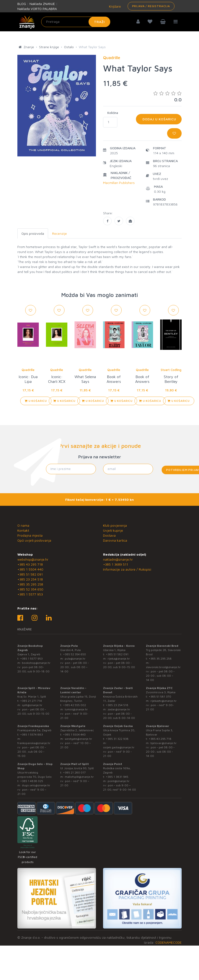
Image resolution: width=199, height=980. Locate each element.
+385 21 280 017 (74, 772)
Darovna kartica (115, 540)
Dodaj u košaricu (159, 119)
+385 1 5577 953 (30, 594)
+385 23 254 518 (30, 579)
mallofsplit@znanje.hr (79, 777)
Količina (113, 113)
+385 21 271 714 (31, 701)
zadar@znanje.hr (119, 709)
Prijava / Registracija (151, 6)
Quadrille (28, 370)
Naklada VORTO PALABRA (37, 9)
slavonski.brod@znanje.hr (163, 667)
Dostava (109, 535)
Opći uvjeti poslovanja (34, 540)
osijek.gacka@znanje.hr (119, 747)
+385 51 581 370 (160, 696)
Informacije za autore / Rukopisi (127, 569)
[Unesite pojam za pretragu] (76, 22)
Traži (99, 22)
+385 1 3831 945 (117, 777)
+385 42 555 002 (75, 705)
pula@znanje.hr (75, 659)
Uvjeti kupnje (113, 530)
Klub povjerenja (115, 525)
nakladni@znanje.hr (118, 559)
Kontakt (23, 530)
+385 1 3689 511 (116, 564)
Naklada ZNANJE (42, 4)
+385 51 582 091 (30, 574)
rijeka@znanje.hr (119, 659)
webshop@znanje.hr (33, 559)
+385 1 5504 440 (30, 569)
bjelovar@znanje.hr (164, 743)
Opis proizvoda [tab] (33, 233)
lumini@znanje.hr (76, 709)
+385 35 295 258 (30, 584)
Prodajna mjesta (30, 535)
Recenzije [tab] (60, 233)
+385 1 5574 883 (32, 734)
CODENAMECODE (169, 942)
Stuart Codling (171, 370)
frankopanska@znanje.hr (34, 743)
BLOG (22, 4)
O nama (23, 525)
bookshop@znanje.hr (36, 663)
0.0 (167, 96)
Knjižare (114, 6)
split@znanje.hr (32, 705)
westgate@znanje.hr (78, 739)
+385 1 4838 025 (32, 781)
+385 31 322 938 (117, 739)
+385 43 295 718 (30, 564)
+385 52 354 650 (30, 589)
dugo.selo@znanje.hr (36, 785)
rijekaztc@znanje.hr (164, 701)
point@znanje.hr (119, 781)
